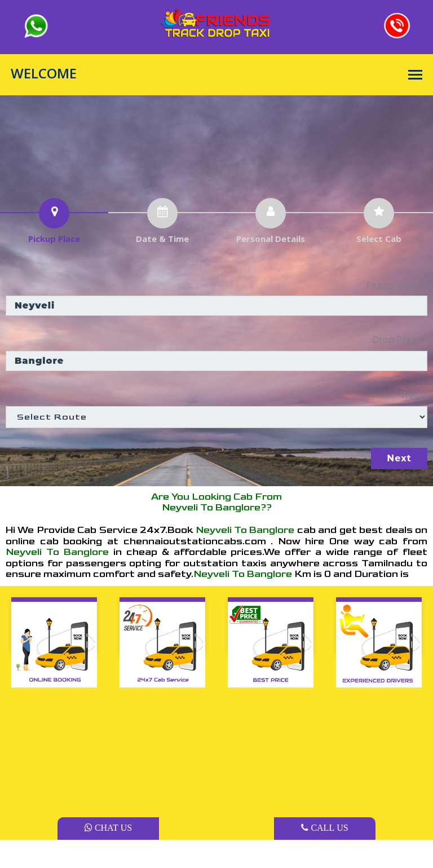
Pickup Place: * (397, 285)
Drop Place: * (400, 340)
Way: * (414, 395)
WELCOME (44, 73)
